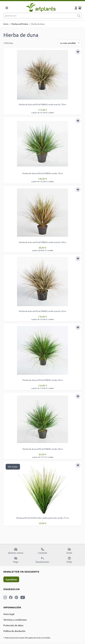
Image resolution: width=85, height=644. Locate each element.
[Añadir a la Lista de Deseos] (78, 52)
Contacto (42, 551)
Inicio (6, 24)
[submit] (79, 16)
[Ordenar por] (70, 43)
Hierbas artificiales (20, 24)
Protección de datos (13, 625)
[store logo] (42, 7)
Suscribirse (11, 579)
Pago (16, 560)
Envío (69, 551)
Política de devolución (14, 631)
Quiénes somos (16, 551)
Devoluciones (42, 560)
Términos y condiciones (15, 620)
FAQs (69, 560)
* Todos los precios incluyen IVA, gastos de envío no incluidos (27, 638)
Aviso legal (9, 614)
